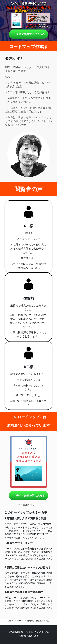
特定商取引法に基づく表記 (38, 621)
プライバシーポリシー (17, 621)
